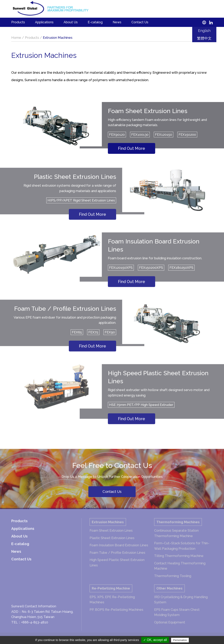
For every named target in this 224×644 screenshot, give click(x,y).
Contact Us (140, 22)
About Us (71, 22)
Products (18, 22)
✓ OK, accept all (155, 640)
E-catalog (95, 22)
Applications (44, 22)
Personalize (180, 640)
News (117, 22)
